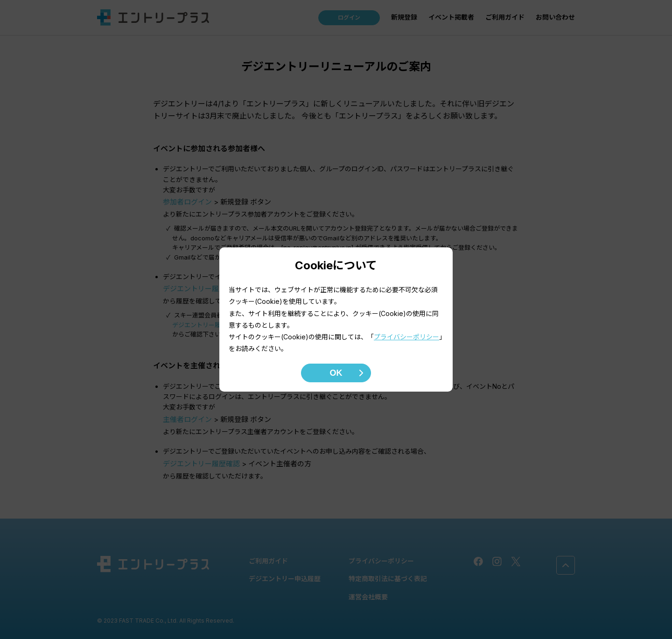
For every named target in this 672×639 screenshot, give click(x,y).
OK (336, 373)
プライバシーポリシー (406, 337)
